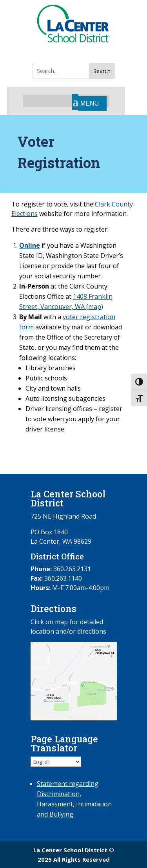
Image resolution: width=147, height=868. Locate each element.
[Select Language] (56, 762)
